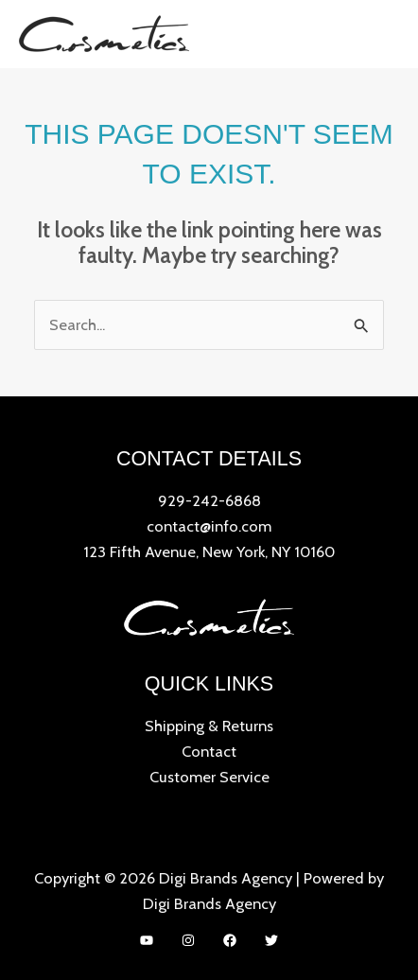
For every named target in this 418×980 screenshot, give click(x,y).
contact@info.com (209, 526)
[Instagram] (188, 940)
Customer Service (209, 777)
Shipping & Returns (209, 726)
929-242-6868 (209, 500)
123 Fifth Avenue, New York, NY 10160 (209, 551)
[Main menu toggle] (379, 34)
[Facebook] (230, 940)
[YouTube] (147, 940)
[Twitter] (271, 940)
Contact (209, 751)
